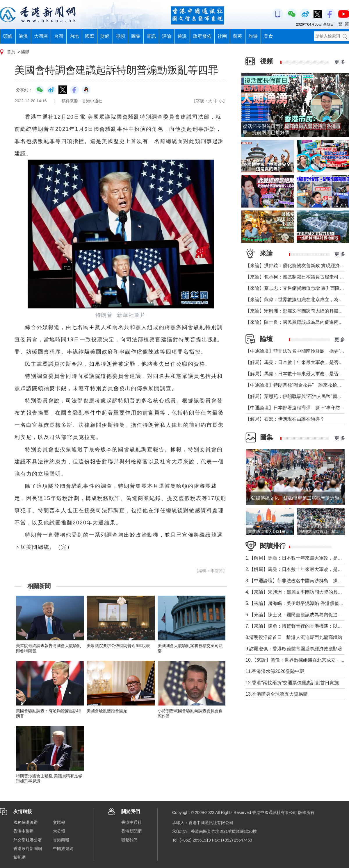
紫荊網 (19, 857)
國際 (90, 36)
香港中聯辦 (24, 831)
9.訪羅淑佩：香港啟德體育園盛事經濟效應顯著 (294, 649)
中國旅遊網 (63, 849)
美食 (268, 36)
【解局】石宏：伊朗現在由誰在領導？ (285, 419)
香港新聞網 (131, 831)
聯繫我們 (129, 840)
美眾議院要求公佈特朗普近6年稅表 (118, 646)
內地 (74, 36)
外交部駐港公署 (28, 840)
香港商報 (61, 840)
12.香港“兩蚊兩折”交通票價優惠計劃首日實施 (292, 683)
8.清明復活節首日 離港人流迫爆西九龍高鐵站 (294, 637)
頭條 (8, 36)
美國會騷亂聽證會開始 (107, 711)
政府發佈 (202, 36)
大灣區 (41, 36)
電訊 (151, 36)
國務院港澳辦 (26, 822)
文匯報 (59, 822)
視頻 (120, 36)
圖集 (136, 36)
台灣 (59, 36)
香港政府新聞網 (28, 849)
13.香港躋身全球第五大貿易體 (277, 694)
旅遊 (253, 36)
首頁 (11, 52)
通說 (182, 36)
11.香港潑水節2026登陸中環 (275, 671)
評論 (167, 36)
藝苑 (238, 36)
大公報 (59, 831)
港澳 (23, 36)
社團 (222, 36)
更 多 (340, 62)
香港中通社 (131, 822)
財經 (105, 36)
